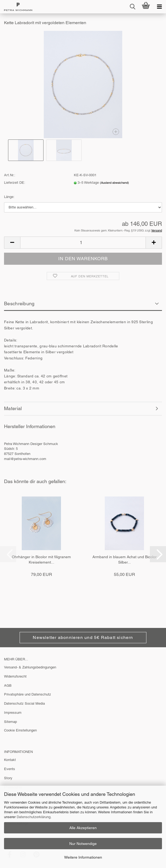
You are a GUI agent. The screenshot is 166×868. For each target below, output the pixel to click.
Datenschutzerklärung (34, 817)
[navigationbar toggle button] (159, 7)
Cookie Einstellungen (20, 730)
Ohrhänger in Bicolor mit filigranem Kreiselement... (41, 560)
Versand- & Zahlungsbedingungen (30, 667)
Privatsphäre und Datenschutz (28, 694)
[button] (12, 243)
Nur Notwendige (83, 844)
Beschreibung (19, 304)
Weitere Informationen (83, 857)
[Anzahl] (83, 243)
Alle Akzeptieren (83, 828)
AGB (8, 685)
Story (8, 778)
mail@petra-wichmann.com (25, 459)
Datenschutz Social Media (24, 703)
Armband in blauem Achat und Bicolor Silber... (124, 560)
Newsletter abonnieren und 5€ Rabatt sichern (83, 637)
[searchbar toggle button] (132, 7)
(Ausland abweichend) (114, 183)
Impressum (13, 713)
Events (10, 769)
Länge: (9, 197)
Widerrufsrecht (15, 676)
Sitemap (10, 722)
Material (13, 408)
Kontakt (10, 760)
